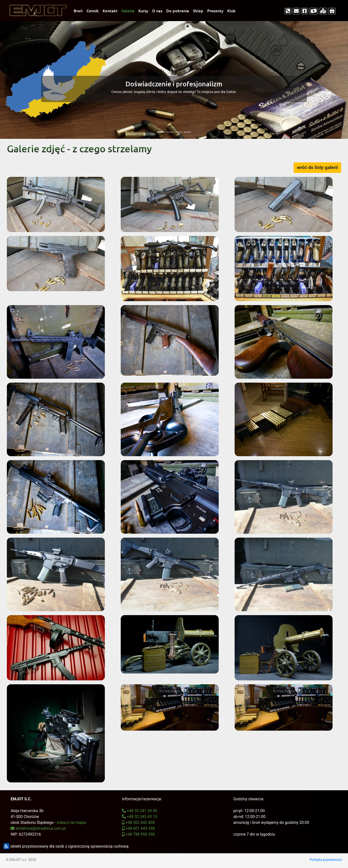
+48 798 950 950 (138, 834)
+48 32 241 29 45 (140, 811)
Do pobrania (178, 11)
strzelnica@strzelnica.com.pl (38, 828)
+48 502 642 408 (138, 823)
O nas (157, 11)
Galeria (128, 11)
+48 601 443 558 (138, 828)
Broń (78, 11)
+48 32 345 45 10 (140, 817)
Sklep (198, 11)
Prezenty (215, 11)
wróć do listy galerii (317, 167)
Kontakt (110, 11)
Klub (231, 11)
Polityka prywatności (326, 860)
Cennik (93, 11)
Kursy (143, 11)
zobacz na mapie (71, 823)
